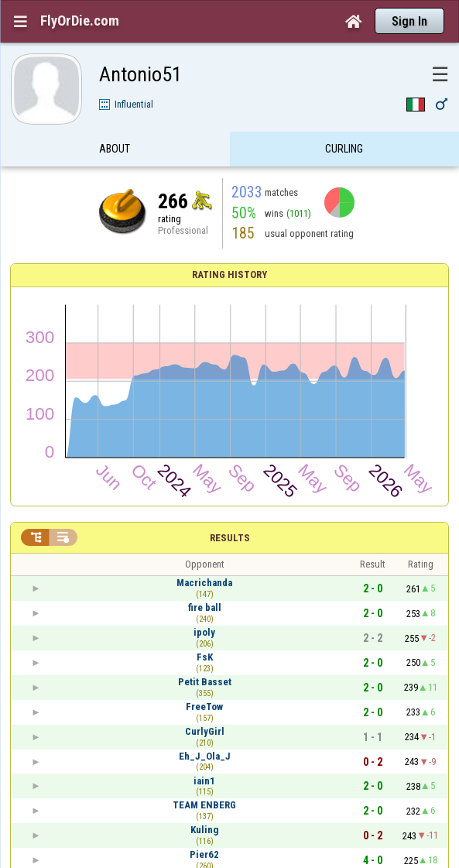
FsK (205, 657)
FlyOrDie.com (80, 21)
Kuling (204, 830)
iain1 (204, 781)
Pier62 (204, 854)
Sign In (409, 21)
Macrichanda (204, 583)
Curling (344, 149)
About (115, 149)
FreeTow (204, 707)
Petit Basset (205, 682)
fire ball (205, 607)
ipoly (204, 632)
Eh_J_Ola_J (205, 756)
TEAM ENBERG (204, 805)
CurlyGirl (205, 731)
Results (230, 538)
